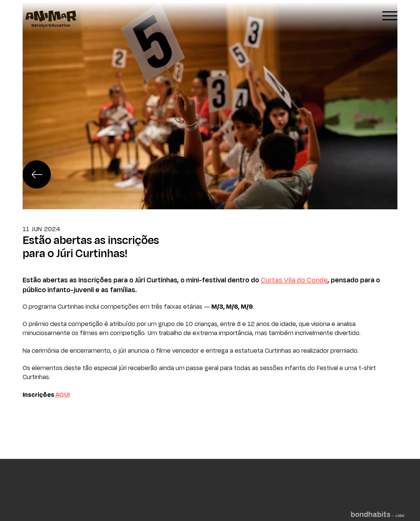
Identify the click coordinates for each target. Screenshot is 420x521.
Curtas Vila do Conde (294, 280)
